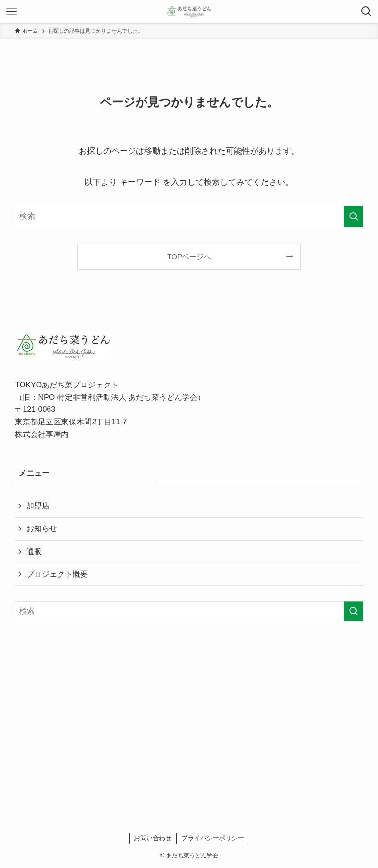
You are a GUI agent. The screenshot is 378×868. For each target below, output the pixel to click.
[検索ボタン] (366, 12)
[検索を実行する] (354, 217)
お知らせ (42, 528)
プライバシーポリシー (213, 838)
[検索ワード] (189, 217)
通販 (34, 551)
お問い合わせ (153, 838)
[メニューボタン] (12, 12)
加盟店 (38, 506)
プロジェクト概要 (57, 574)
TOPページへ (189, 257)
